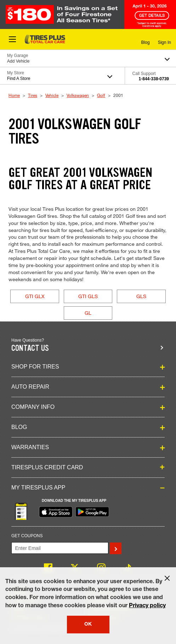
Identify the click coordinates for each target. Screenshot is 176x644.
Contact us (30, 348)
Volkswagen (78, 95)
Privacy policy (147, 606)
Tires (33, 95)
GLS (141, 296)
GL (88, 313)
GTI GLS (88, 296)
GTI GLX (35, 296)
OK (88, 625)
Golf (101, 95)
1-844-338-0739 (154, 79)
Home (14, 95)
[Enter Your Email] (60, 548)
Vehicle (52, 95)
